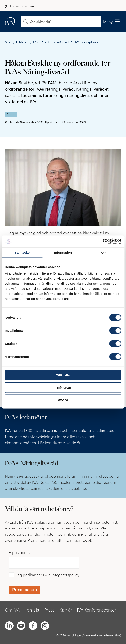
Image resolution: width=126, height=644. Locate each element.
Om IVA (12, 610)
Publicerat (22, 42)
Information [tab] (63, 252)
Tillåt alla (63, 375)
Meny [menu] (111, 22)
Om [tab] (104, 252)
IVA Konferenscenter (97, 610)
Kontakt (32, 610)
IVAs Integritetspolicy (61, 575)
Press (49, 610)
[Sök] (26, 22)
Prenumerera (25, 590)
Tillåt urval (63, 387)
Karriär (66, 610)
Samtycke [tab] (22, 252)
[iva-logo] (10, 21)
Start (8, 42)
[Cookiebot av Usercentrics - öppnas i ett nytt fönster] (103, 241)
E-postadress (21, 553)
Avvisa (63, 400)
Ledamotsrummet (22, 6)
